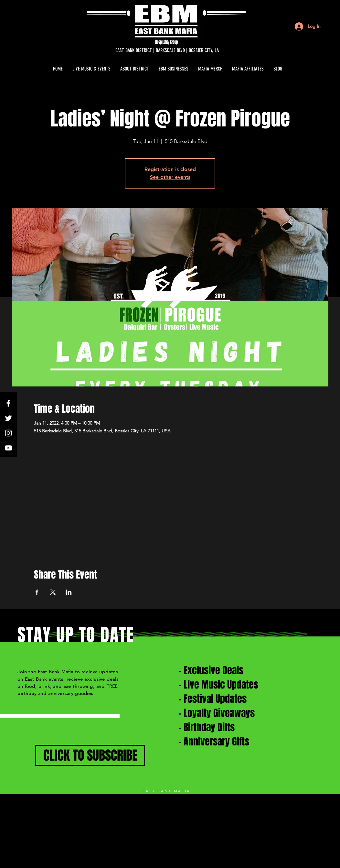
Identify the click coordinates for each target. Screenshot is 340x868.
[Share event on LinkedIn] (69, 592)
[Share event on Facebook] (37, 592)
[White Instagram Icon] (8, 433)
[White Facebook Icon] (8, 403)
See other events (170, 177)
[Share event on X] (53, 592)
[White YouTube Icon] (8, 448)
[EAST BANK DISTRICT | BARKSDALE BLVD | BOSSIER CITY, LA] (167, 50)
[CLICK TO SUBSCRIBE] (90, 755)
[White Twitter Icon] (8, 418)
